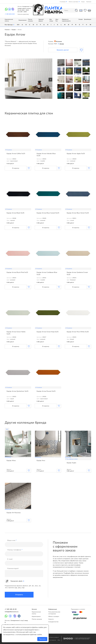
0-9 (18, 25)
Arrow (62, 44)
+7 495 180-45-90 (10, 14)
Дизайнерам (88, 19)
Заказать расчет (63, 50)
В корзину (16, 168)
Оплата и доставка (73, 2)
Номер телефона (15, 550)
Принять (42, 639)
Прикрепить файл (16, 581)
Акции (83, 2)
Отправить (19, 595)
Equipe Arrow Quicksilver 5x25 (17, 391)
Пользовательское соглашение (54, 613)
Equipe (14, 30)
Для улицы (51, 20)
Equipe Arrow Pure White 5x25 (78, 332)
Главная (7, 30)
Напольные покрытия (51, 640)
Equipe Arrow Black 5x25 (15, 213)
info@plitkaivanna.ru (12, 612)
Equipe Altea (11, 461)
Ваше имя (12, 540)
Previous (7, 80)
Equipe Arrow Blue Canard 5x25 (48, 213)
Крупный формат (41, 20)
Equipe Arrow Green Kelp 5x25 (48, 332)
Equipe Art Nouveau (14, 513)
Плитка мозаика (30, 20)
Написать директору (23, 14)
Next (50, 80)
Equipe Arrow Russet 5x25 (46, 391)
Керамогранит (23, 20)
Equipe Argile (72, 463)
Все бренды (10, 25)
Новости (51, 619)
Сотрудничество (53, 622)
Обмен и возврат (54, 616)
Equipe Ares (41, 461)
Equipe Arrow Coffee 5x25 (16, 154)
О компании (63, 2)
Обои (59, 640)
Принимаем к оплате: (78, 609)
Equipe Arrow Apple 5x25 (76, 154)
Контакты (89, 2)
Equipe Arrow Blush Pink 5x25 (17, 272)
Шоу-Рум (57, 20)
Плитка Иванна (48, 10)
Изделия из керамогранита (66, 20)
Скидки (81, 19)
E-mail (10, 559)
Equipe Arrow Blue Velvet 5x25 (78, 213)
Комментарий (13, 568)
